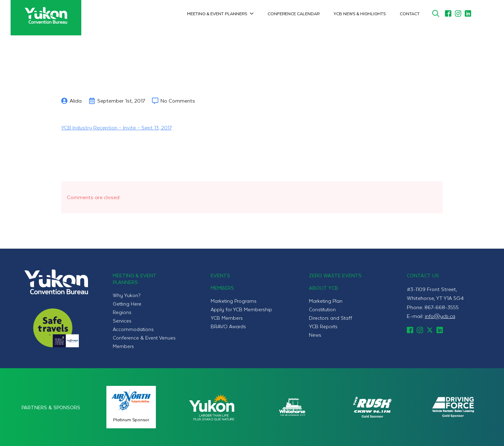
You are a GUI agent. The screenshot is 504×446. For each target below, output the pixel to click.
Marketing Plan (326, 301)
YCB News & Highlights (360, 13)
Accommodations (133, 329)
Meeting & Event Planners (217, 13)
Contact (410, 13)
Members (123, 346)
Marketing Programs (234, 301)
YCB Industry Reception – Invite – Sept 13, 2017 (116, 127)
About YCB (324, 288)
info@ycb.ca (440, 316)
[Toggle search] (436, 13)
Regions (122, 312)
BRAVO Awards (228, 326)
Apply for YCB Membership (241, 309)
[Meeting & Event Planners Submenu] (254, 13)
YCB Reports (323, 326)
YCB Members (227, 318)
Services (122, 321)
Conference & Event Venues (144, 338)
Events (220, 275)
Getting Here (127, 304)
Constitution (322, 309)
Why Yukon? (127, 295)
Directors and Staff (330, 318)
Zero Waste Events (335, 275)
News (315, 335)
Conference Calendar (294, 13)
